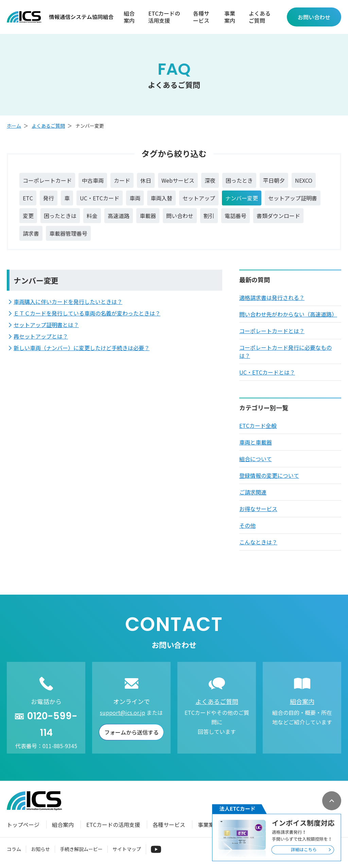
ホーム (14, 126)
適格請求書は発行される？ (272, 297)
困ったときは (60, 216)
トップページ (23, 825)
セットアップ (199, 198)
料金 (92, 216)
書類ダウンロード (278, 216)
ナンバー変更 (242, 198)
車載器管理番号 (68, 233)
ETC (28, 198)
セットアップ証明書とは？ (46, 325)
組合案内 (129, 17)
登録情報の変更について (269, 475)
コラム (14, 849)
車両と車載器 (256, 442)
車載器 (148, 216)
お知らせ (40, 849)
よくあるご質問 (260, 17)
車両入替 (161, 198)
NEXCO (304, 180)
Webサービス (178, 180)
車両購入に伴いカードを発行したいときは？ (68, 302)
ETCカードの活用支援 (164, 17)
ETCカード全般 (258, 426)
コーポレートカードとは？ (272, 331)
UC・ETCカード (100, 198)
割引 (209, 216)
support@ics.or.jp (123, 712)
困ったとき (239, 180)
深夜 (210, 180)
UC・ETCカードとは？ (267, 372)
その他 (247, 525)
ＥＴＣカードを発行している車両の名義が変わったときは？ (87, 313)
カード (122, 180)
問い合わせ (180, 216)
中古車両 (93, 180)
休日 (146, 180)
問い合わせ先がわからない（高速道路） (288, 314)
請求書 (31, 233)
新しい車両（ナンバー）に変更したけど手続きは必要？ (82, 348)
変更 (28, 216)
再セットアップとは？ (41, 336)
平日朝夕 (274, 180)
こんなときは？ (258, 542)
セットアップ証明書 (293, 198)
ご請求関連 (253, 492)
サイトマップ (127, 849)
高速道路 (119, 216)
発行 (49, 198)
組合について (256, 459)
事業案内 (230, 17)
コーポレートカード (47, 180)
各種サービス (201, 17)
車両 (135, 198)
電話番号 (236, 216)
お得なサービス (258, 509)
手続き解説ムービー (81, 849)
